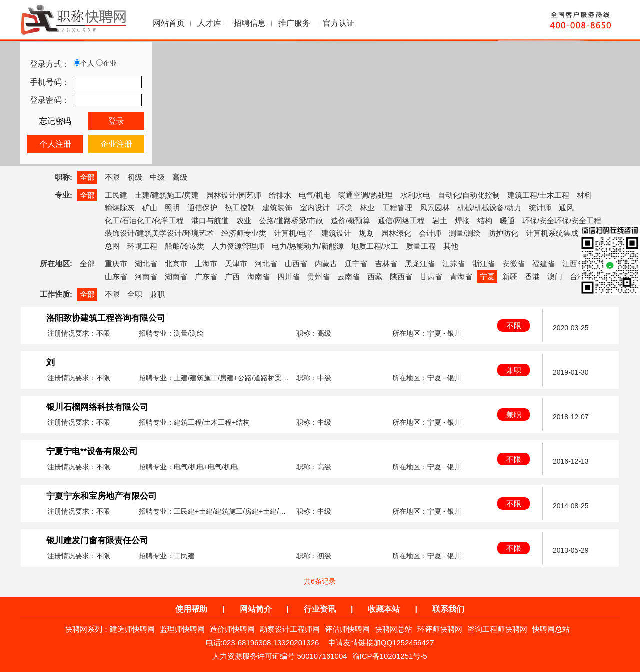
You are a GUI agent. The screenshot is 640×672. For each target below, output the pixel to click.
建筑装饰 (277, 208)
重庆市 (116, 264)
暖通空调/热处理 (366, 195)
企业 (107, 63)
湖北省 (146, 264)
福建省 (544, 264)
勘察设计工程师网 (290, 629)
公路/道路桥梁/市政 (291, 221)
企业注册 (116, 144)
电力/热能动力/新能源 (308, 246)
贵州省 (319, 277)
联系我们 (448, 609)
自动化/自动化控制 (469, 195)
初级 (135, 177)
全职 (135, 294)
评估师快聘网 (347, 629)
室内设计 (315, 208)
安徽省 (514, 264)
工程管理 (397, 208)
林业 (367, 208)
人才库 (209, 23)
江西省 (574, 264)
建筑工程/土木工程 (538, 195)
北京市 (176, 264)
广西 (232, 277)
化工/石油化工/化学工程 (144, 221)
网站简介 (256, 609)
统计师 (540, 208)
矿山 (150, 208)
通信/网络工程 (401, 221)
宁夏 (487, 277)
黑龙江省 (420, 264)
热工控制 (240, 208)
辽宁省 (356, 264)
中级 (157, 177)
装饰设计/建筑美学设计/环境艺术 (159, 233)
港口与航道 (210, 221)
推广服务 (294, 23)
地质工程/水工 (375, 246)
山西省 (296, 264)
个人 (84, 63)
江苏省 (454, 264)
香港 (532, 277)
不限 (112, 177)
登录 (116, 121)
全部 (87, 177)
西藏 (375, 277)
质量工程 (421, 246)
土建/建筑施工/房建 (167, 195)
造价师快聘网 (232, 629)
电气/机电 (315, 195)
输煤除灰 (120, 208)
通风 (566, 208)
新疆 (510, 277)
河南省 (146, 277)
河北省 (266, 264)
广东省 (206, 277)
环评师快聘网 (440, 629)
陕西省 (401, 277)
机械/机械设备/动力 (489, 208)
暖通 (507, 221)
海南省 (259, 277)
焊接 (462, 221)
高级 (180, 177)
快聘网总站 (394, 629)
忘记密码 (55, 121)
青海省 (461, 277)
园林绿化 (396, 233)
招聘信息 (250, 23)
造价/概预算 (351, 221)
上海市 (206, 264)
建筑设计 (336, 233)
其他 (451, 246)
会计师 (430, 233)
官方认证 (339, 23)
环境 (345, 208)
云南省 (349, 277)
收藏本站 (384, 609)
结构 (485, 221)
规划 (366, 233)
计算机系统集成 (552, 233)
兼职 (157, 294)
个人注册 (55, 144)
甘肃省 (431, 277)
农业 (244, 221)
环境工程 (142, 246)
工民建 (116, 195)
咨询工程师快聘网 (497, 629)
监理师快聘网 (182, 629)
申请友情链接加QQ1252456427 (381, 643)
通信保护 (202, 208)
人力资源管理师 (238, 246)
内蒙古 (326, 264)
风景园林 (435, 208)
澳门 (555, 277)
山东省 (116, 277)
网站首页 (169, 23)
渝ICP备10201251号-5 (390, 656)
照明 (172, 208)
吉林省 (386, 264)
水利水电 (415, 195)
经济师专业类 (244, 233)
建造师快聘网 (132, 629)
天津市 (236, 264)
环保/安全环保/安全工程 (562, 221)
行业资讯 (320, 609)
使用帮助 (191, 609)
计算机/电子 (294, 233)
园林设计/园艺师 (234, 195)
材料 (584, 195)
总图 (112, 246)
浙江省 (484, 264)
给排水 (280, 195)
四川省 (289, 277)
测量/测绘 (465, 233)
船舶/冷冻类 (185, 246)
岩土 (440, 221)
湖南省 (176, 277)
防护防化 (503, 233)
